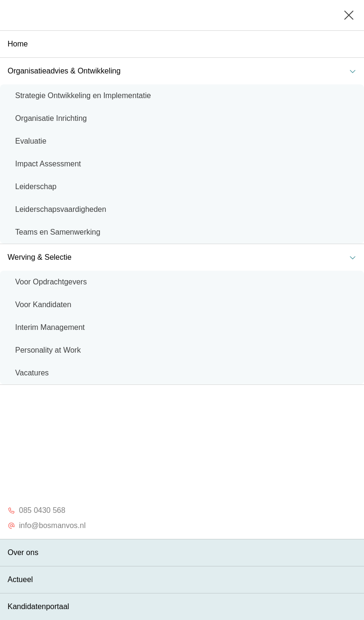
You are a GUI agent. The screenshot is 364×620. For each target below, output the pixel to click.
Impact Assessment (48, 164)
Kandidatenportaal (38, 606)
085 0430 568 (36, 510)
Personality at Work (48, 350)
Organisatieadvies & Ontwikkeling (184, 71)
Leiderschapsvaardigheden (61, 209)
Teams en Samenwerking (58, 232)
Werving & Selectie (184, 257)
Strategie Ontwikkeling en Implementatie (83, 96)
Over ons (23, 552)
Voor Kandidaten (43, 305)
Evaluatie (31, 141)
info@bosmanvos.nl (47, 525)
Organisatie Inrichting (51, 118)
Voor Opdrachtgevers (51, 282)
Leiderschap (36, 187)
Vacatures (32, 373)
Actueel (20, 579)
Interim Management (50, 327)
